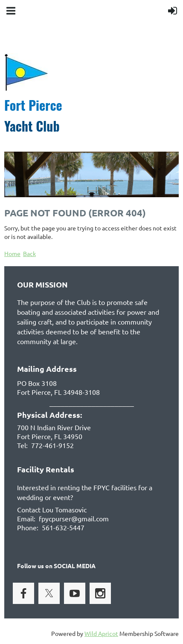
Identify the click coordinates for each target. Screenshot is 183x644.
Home (12, 253)
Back (29, 253)
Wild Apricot (101, 633)
